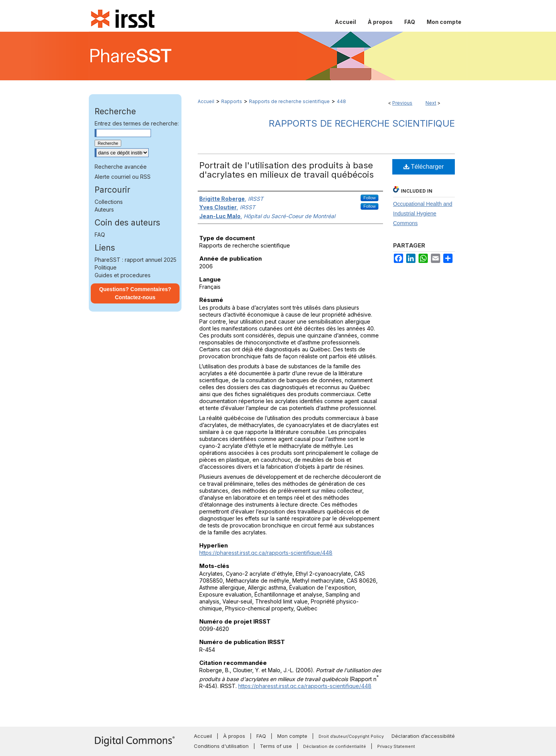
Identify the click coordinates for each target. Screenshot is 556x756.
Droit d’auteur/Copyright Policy (351, 736)
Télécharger (424, 167)
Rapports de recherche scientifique (289, 101)
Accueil (206, 101)
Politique (106, 267)
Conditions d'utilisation (221, 746)
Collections (109, 202)
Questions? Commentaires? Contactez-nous (135, 293)
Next (431, 103)
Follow (370, 198)
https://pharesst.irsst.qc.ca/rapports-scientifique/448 (266, 553)
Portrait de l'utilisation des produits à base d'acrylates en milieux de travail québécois (286, 170)
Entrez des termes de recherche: (137, 123)
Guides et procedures (123, 275)
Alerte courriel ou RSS (123, 177)
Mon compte (292, 736)
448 (341, 101)
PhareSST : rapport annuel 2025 (136, 260)
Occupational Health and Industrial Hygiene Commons (423, 214)
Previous (402, 103)
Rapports (232, 101)
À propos (234, 736)
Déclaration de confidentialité (335, 746)
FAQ (100, 235)
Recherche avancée (121, 167)
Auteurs (104, 209)
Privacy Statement (396, 746)
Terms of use (276, 746)
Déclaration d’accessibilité (423, 736)
